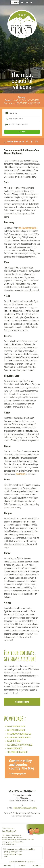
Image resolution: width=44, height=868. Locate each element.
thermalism (21, 474)
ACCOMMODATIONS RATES (19, 734)
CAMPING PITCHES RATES (19, 737)
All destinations (22, 702)
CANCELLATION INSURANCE (20, 745)
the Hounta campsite (27, 228)
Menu (15, 2)
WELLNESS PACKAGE (16, 730)
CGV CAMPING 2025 (16, 726)
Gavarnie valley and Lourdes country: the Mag (22, 767)
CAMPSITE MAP (14, 741)
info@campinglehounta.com (25, 808)
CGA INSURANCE (15, 748)
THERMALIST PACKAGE (17, 752)
